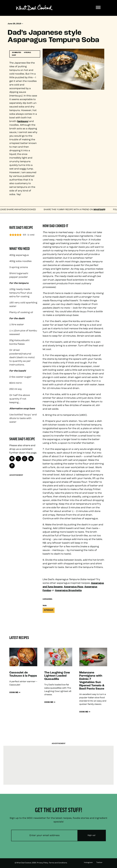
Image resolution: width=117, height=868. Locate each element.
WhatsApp (101, 210)
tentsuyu (23, 121)
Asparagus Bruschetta (68, 590)
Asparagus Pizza (73, 587)
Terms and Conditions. (58, 863)
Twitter (99, 863)
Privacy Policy (42, 863)
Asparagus (49, 610)
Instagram (88, 863)
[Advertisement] (23, 514)
